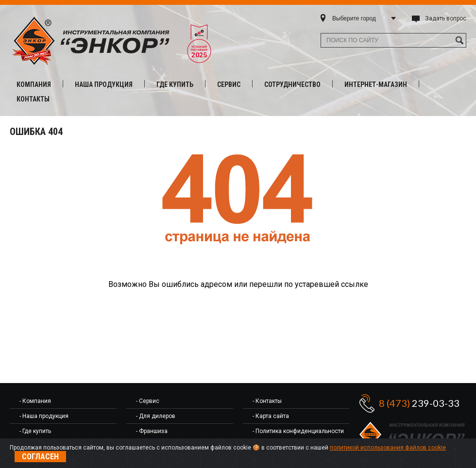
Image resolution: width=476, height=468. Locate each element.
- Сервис (148, 401)
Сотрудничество (292, 84)
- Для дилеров (156, 416)
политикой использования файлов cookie (388, 448)
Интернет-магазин (376, 84)
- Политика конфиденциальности (298, 431)
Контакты (33, 99)
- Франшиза (152, 431)
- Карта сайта (271, 416)
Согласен (40, 457)
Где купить (175, 84)
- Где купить (35, 431)
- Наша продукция (44, 416)
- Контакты (267, 401)
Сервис (229, 84)
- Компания (35, 401)
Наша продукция (104, 84)
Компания (34, 84)
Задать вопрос (446, 18)
